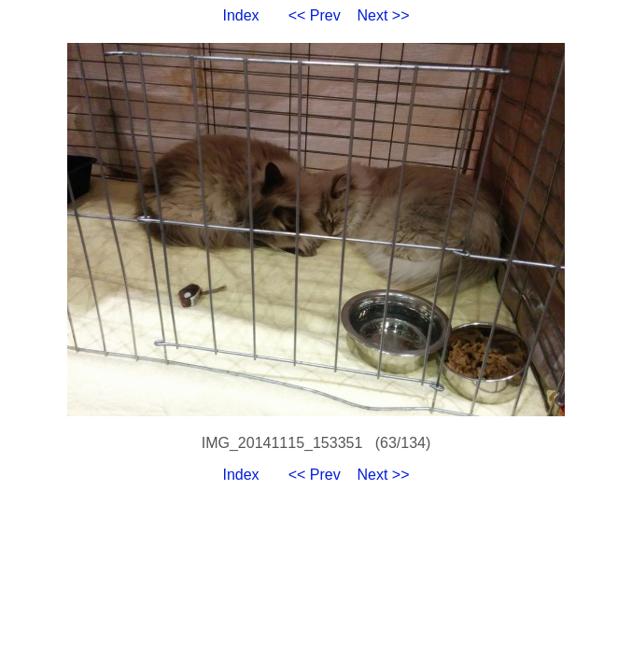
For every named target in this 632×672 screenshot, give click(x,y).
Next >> (384, 15)
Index (240, 15)
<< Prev (315, 15)
